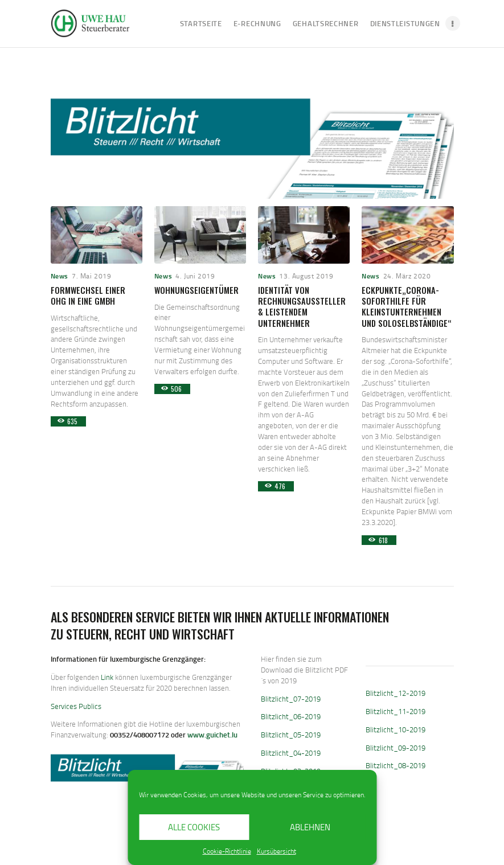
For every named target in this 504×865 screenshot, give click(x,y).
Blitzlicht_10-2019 (396, 729)
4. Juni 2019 (195, 276)
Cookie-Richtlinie (227, 851)
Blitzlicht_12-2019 (396, 693)
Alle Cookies (194, 827)
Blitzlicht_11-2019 (396, 711)
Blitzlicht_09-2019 (396, 748)
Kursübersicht (276, 851)
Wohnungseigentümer (196, 290)
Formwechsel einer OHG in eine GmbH (88, 296)
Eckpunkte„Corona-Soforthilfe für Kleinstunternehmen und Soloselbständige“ (407, 307)
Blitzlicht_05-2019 (291, 735)
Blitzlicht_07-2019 (291, 699)
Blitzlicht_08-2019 (396, 765)
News (60, 276)
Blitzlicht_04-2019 (291, 753)
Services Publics (76, 706)
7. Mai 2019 (92, 276)
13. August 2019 (306, 276)
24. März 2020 (407, 276)
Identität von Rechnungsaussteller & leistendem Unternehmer (302, 307)
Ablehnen (310, 827)
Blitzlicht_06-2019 (291, 716)
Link (107, 677)
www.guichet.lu (212, 735)
